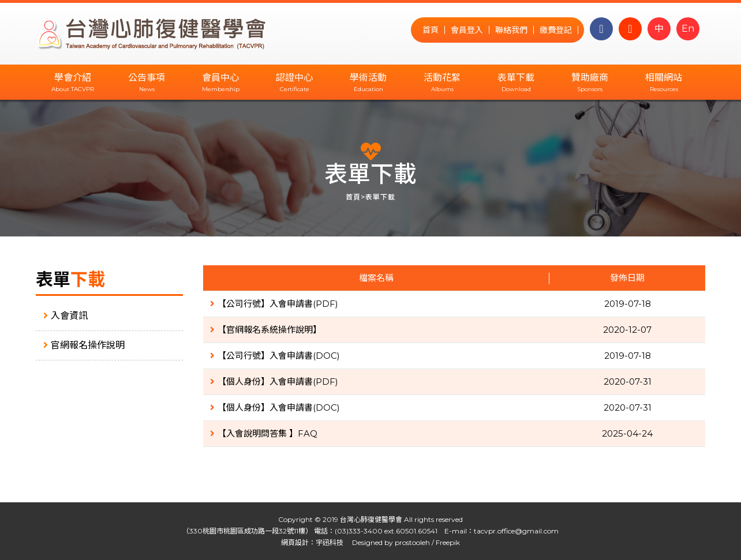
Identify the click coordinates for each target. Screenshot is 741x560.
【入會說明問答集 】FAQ (264, 433)
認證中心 (294, 78)
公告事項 (147, 78)
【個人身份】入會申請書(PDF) (274, 382)
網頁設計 (295, 542)
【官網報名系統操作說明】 (266, 330)
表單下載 (516, 78)
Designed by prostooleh (388, 542)
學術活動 (368, 78)
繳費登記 (556, 30)
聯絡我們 (511, 30)
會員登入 (467, 30)
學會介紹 (73, 78)
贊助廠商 (590, 78)
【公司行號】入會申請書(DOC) (275, 356)
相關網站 (664, 78)
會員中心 (220, 78)
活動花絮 (442, 78)
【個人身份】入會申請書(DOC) (275, 407)
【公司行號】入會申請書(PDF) (274, 304)
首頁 (431, 30)
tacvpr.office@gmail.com (516, 531)
